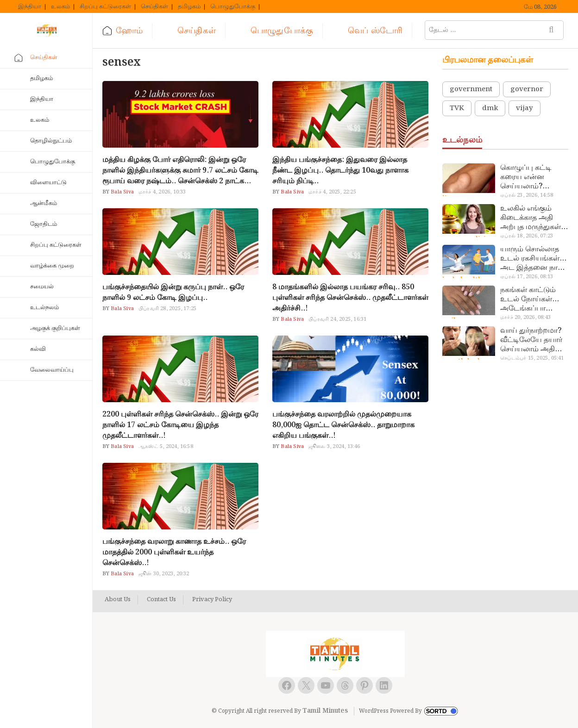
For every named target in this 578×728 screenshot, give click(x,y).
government (471, 89)
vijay (525, 108)
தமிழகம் (189, 7)
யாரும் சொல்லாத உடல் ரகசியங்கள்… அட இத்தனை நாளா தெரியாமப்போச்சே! (534, 259)
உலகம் (60, 7)
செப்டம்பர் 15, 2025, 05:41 (532, 358)
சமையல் (42, 287)
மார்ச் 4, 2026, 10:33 (162, 192)
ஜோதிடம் (44, 224)
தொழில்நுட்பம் (51, 141)
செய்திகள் (154, 7)
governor (527, 89)
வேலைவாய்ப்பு (52, 370)
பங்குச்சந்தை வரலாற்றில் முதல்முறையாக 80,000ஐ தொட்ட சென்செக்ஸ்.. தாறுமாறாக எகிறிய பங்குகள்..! (343, 425)
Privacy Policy (212, 600)
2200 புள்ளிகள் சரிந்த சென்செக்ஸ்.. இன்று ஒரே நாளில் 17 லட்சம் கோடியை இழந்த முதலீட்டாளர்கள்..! (180, 425)
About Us (118, 600)
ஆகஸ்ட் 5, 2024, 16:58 (166, 447)
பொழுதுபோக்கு (233, 7)
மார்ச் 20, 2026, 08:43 (525, 317)
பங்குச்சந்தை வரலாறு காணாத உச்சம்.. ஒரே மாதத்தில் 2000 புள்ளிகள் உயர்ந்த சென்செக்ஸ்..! (174, 552)
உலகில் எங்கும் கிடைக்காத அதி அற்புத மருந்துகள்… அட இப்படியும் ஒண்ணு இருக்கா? (534, 218)
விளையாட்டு (48, 183)
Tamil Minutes (325, 711)
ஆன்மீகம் (44, 203)
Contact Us (161, 600)
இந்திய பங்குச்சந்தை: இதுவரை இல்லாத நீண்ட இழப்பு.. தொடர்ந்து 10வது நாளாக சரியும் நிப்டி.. (340, 171)
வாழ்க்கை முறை (52, 266)
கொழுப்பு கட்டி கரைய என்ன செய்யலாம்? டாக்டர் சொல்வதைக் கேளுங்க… (526, 177)
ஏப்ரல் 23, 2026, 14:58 (527, 195)
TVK (457, 108)
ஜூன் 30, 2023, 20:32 (164, 574)
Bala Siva (122, 192)
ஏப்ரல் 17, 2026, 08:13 (527, 277)
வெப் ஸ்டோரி (375, 31)
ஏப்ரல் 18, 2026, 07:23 (527, 236)
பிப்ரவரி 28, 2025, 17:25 (167, 309)
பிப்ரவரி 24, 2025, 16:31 (337, 319)
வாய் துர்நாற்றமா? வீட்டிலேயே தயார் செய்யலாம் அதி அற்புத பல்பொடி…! (534, 340)
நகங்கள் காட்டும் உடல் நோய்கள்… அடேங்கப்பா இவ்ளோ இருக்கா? (531, 299)
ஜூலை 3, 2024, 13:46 (334, 447)
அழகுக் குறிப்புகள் (55, 328)
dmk (490, 108)
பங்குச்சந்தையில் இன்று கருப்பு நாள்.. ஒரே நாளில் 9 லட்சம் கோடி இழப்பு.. (173, 292)
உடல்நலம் (44, 308)
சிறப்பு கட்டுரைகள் (105, 7)
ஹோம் (129, 31)
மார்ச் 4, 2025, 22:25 (332, 192)
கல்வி (38, 349)
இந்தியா (30, 7)
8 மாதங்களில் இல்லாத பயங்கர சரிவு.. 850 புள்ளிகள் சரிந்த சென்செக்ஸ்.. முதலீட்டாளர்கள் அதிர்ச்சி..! (350, 298)
